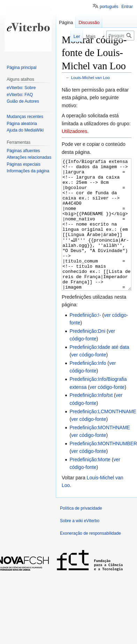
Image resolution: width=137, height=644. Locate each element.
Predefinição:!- (85, 341)
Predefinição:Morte (90, 486)
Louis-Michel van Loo (90, 77)
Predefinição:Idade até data (99, 373)
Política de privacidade (81, 534)
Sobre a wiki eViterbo (80, 547)
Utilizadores (74, 131)
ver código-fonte (89, 381)
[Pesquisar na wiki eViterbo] (120, 36)
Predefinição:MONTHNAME (100, 454)
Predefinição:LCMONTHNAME (103, 438)
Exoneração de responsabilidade (90, 559)
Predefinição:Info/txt (91, 421)
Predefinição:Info (88, 389)
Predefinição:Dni (87, 357)
